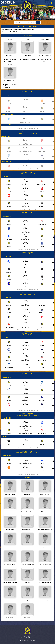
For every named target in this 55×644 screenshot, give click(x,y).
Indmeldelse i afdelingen (16, 32)
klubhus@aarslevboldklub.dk (27, 640)
